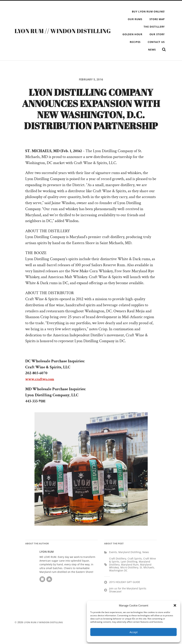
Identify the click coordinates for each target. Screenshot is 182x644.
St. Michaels (147, 578)
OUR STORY (139, 42)
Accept (134, 632)
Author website (49, 590)
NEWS (161, 50)
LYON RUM (47, 563)
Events (113, 563)
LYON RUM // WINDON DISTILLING (66, 34)
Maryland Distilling (130, 563)
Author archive (42, 590)
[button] (175, 605)
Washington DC (118, 581)
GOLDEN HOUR (155, 34)
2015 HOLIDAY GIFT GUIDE (125, 593)
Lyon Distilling (129, 572)
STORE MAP (157, 19)
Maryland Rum (130, 575)
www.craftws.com (42, 390)
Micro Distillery (129, 578)
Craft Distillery (118, 569)
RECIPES (159, 42)
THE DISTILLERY (154, 27)
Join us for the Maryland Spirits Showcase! (128, 601)
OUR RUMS (135, 19)
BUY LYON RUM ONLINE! (148, 11)
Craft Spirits (135, 569)
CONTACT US (141, 50)
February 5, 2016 (91, 88)
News (146, 563)
